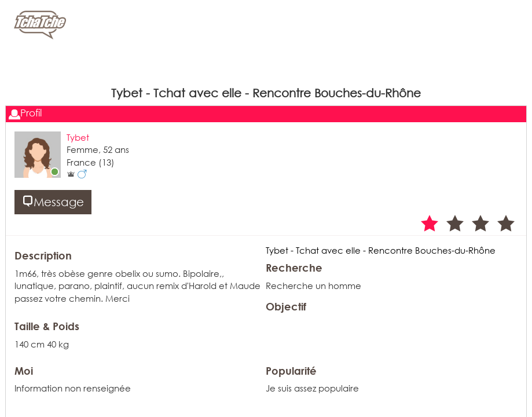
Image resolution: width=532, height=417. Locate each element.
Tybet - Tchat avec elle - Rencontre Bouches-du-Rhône (381, 250)
